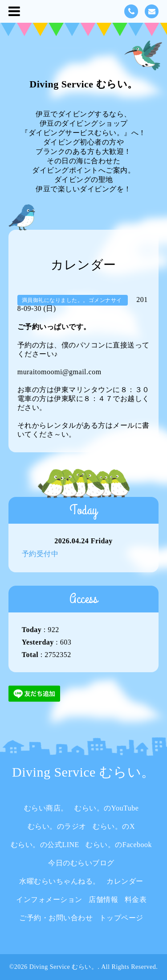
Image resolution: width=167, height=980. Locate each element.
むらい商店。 (46, 808)
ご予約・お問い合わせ (56, 918)
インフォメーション (49, 899)
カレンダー (125, 881)
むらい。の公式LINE (45, 845)
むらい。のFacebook (119, 845)
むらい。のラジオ (57, 826)
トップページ (121, 918)
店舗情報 (103, 899)
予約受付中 (40, 554)
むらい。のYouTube (106, 808)
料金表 (136, 899)
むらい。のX (114, 826)
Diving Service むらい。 (83, 84)
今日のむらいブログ (81, 863)
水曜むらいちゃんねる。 (60, 881)
